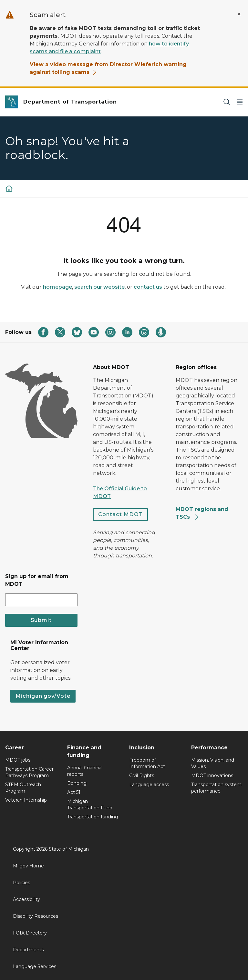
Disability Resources (36, 916)
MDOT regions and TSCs (202, 513)
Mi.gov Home (28, 866)
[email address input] (41, 600)
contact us (148, 287)
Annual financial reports (85, 771)
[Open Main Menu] (240, 102)
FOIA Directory (30, 933)
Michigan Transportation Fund (90, 805)
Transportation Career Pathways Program (29, 772)
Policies (21, 883)
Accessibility (26, 899)
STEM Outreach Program (23, 788)
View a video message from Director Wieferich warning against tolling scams (108, 68)
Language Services (35, 966)
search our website (99, 287)
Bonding (77, 783)
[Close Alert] (239, 14)
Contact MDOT (120, 514)
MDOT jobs (18, 760)
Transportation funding (93, 817)
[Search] (227, 102)
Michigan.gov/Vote (43, 696)
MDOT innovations (212, 775)
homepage (57, 287)
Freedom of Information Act (147, 763)
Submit (41, 620)
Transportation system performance (216, 788)
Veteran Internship (26, 800)
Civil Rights (142, 775)
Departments (28, 950)
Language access (149, 785)
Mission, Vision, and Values (213, 763)
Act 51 (74, 792)
